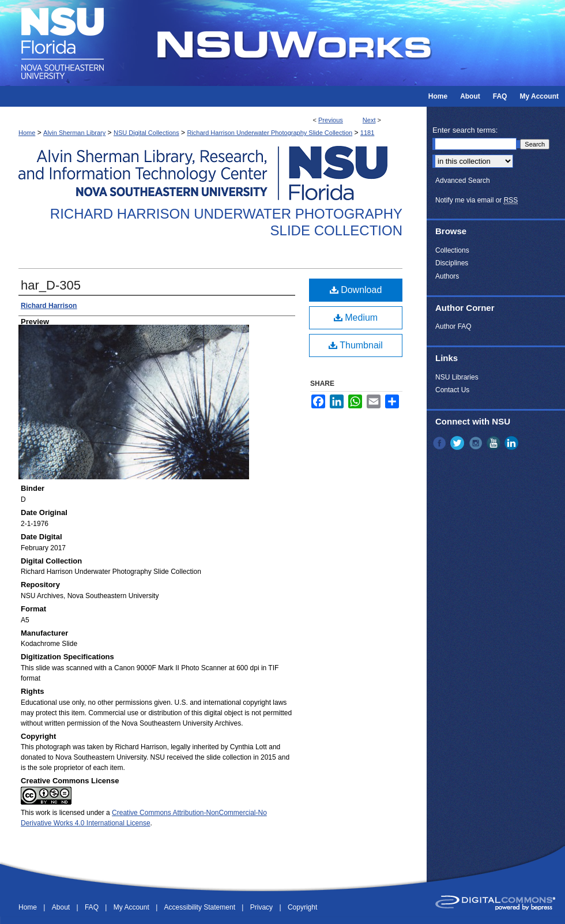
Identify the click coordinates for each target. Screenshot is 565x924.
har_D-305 (51, 285)
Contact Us (452, 390)
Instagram (477, 443)
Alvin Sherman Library (74, 133)
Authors (447, 276)
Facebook (440, 443)
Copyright (302, 907)
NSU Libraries (457, 377)
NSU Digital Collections (146, 133)
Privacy (263, 907)
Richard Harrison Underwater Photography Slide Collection (270, 133)
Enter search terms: (465, 130)
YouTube (495, 443)
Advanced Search (463, 181)
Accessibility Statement (201, 907)
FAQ (93, 907)
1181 (367, 133)
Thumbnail (356, 345)
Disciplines (452, 263)
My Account (132, 907)
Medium (356, 318)
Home (27, 133)
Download (356, 290)
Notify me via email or (477, 200)
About (62, 907)
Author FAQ (453, 326)
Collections (452, 250)
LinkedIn (513, 443)
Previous (331, 120)
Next (369, 120)
